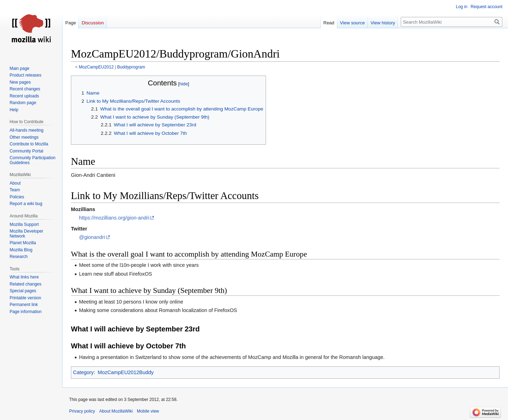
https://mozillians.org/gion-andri (114, 218)
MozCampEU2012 (96, 67)
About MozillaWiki (116, 411)
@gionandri (92, 237)
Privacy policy (82, 411)
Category (83, 372)
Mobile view (148, 411)
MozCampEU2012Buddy (126, 372)
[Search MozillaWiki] (452, 22)
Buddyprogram (131, 67)
